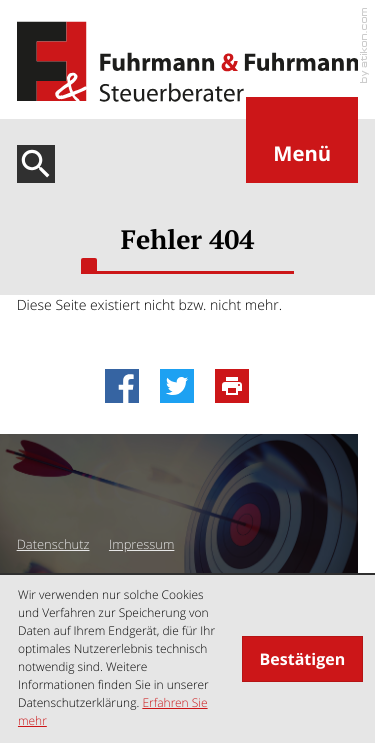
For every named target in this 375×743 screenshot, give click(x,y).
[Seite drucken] (237, 386)
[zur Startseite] (188, 62)
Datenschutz (53, 544)
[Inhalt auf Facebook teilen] (127, 386)
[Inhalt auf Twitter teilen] (182, 386)
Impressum (141, 544)
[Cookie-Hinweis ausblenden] (302, 659)
